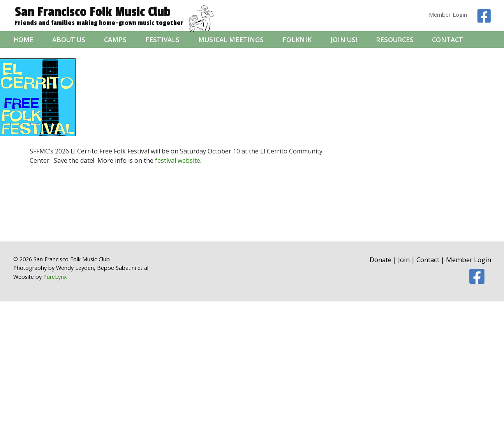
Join (404, 260)
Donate (381, 260)
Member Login (448, 14)
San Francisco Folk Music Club (93, 12)
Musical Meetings (231, 40)
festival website (178, 160)
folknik (297, 40)
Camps (115, 40)
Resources (395, 40)
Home (23, 40)
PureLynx (55, 277)
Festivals (162, 40)
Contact (448, 40)
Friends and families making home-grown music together (99, 23)
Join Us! (344, 40)
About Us (69, 40)
